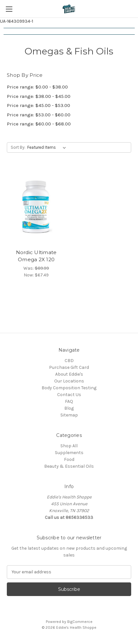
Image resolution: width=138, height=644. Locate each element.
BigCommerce (80, 622)
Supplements (69, 453)
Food (69, 459)
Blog (69, 408)
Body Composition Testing (69, 388)
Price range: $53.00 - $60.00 (39, 115)
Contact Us (69, 395)
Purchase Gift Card (69, 367)
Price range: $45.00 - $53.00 (38, 105)
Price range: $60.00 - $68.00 (39, 124)
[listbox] (48, 147)
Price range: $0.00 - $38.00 (37, 87)
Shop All (69, 446)
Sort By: (18, 147)
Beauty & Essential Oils (69, 466)
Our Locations (69, 381)
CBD (69, 361)
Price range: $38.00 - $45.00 (39, 96)
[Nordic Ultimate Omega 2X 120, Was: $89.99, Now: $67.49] (36, 207)
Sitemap (69, 415)
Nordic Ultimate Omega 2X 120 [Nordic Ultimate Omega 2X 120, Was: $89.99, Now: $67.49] (36, 256)
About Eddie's (69, 374)
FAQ (69, 401)
